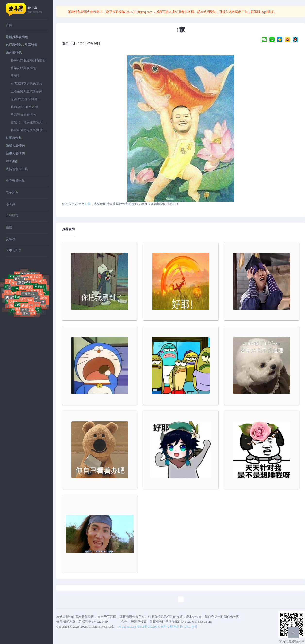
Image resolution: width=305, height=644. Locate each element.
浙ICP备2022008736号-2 (153, 626)
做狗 (26, 315)
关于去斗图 (14, 251)
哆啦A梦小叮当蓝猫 (24, 107)
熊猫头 (15, 76)
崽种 (14, 311)
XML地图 (190, 626)
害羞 (25, 310)
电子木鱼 (12, 192)
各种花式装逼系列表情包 (28, 60)
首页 (9, 25)
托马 (12, 290)
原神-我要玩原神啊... (25, 99)
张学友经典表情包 (23, 68)
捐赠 (9, 227)
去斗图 (38, 10)
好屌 (30, 274)
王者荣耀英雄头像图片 (26, 84)
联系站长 (177, 626)
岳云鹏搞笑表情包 (23, 115)
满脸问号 (11, 300)
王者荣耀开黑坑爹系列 (26, 91)
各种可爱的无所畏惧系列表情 (29, 130)
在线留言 (12, 216)
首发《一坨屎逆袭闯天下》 (29, 122)
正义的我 (24, 287)
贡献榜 (11, 239)
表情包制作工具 (17, 169)
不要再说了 (29, 298)
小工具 (11, 204)
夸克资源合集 (15, 181)
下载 (87, 204)
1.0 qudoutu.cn (127, 626)
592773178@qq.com (139, 12)
